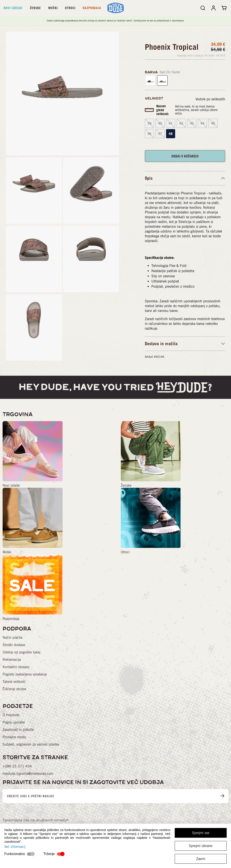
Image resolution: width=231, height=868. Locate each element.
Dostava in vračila (161, 344)
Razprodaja (92, 8)
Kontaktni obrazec (16, 667)
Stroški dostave (14, 645)
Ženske (35, 8)
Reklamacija (12, 660)
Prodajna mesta (14, 737)
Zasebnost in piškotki (18, 730)
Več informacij (15, 847)
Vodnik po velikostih (210, 99)
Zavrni (201, 859)
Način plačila (12, 638)
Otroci (70, 8)
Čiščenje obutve (14, 689)
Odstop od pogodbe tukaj (21, 652)
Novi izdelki (13, 8)
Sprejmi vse (201, 833)
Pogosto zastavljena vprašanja (25, 674)
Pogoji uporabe (14, 722)
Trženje (49, 854)
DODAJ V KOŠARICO (185, 156)
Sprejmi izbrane (201, 846)
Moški (53, 8)
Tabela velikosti (14, 682)
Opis (149, 178)
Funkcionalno (15, 854)
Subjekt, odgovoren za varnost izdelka (31, 744)
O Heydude (11, 715)
